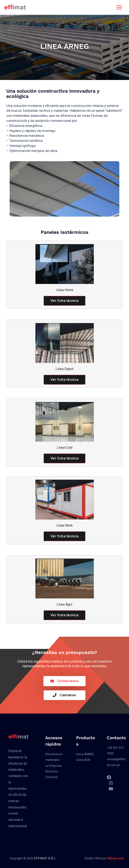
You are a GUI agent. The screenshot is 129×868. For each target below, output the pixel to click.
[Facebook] (109, 777)
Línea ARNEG (85, 754)
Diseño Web (93, 858)
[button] (65, 301)
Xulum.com (116, 858)
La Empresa (53, 765)
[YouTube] (111, 789)
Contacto (52, 777)
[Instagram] (111, 783)
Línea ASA (83, 760)
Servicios (52, 771)
